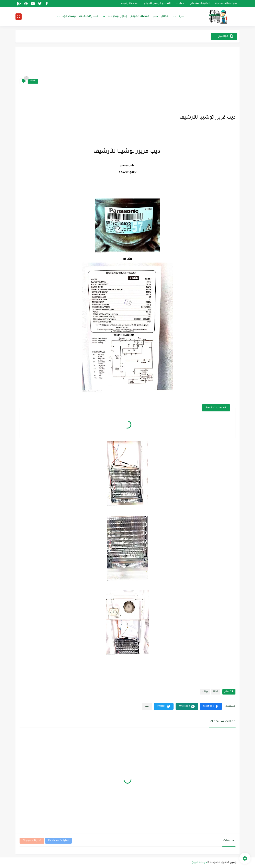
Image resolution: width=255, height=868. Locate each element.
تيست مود (69, 16)
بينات (205, 692)
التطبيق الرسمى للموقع (157, 4)
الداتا (33, 81)
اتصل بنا (180, 4)
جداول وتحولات (118, 16)
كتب (155, 16)
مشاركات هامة (89, 16)
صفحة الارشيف (130, 4)
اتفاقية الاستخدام (200, 4)
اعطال (165, 16)
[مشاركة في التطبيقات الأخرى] (147, 706)
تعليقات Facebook (58, 841)
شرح (181, 16)
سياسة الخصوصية (226, 4)
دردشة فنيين (199, 863)
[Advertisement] (137, 81)
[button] (211, 706)
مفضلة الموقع (140, 16)
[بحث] (19, 17)
